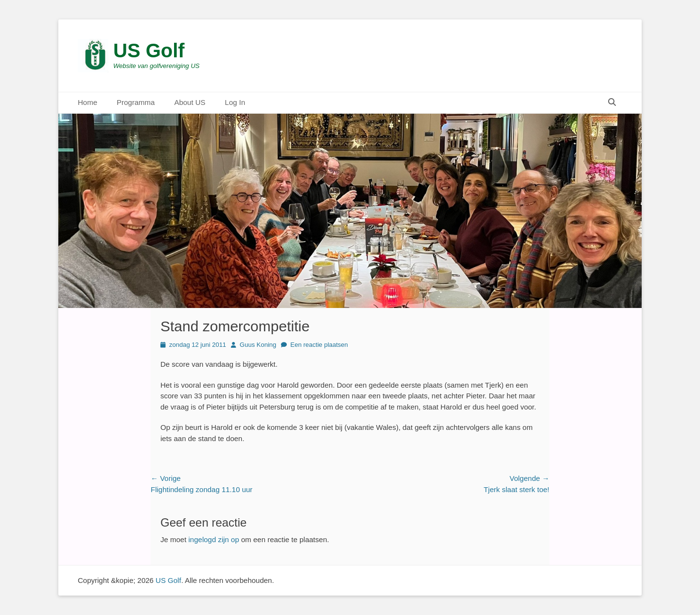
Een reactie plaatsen (319, 345)
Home (87, 102)
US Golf (149, 51)
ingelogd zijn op (214, 539)
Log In (235, 102)
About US (190, 102)
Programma (136, 102)
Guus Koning (258, 345)
